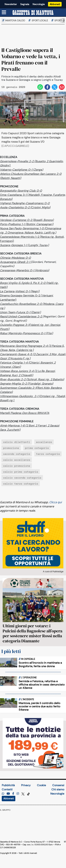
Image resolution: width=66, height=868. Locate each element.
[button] (61, 20)
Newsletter (11, 4)
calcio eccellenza (17, 460)
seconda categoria (17, 454)
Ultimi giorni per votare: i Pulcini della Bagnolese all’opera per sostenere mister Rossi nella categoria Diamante (32, 633)
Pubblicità (8, 785)
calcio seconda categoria (22, 478)
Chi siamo (58, 789)
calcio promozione (17, 466)
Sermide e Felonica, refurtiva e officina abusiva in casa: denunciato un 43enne (42, 685)
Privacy (26, 785)
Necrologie (39, 4)
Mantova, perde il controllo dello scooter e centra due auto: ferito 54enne (39, 706)
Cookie (41, 785)
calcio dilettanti (17, 442)
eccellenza (44, 442)
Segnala (25, 4)
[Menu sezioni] (4, 13)
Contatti (7, 789)
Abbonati (55, 4)
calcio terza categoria (21, 484)
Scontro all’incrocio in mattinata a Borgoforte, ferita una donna (40, 664)
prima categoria (37, 448)
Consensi (58, 785)
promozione (11, 448)
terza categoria (48, 454)
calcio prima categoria (21, 472)
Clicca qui (56, 502)
